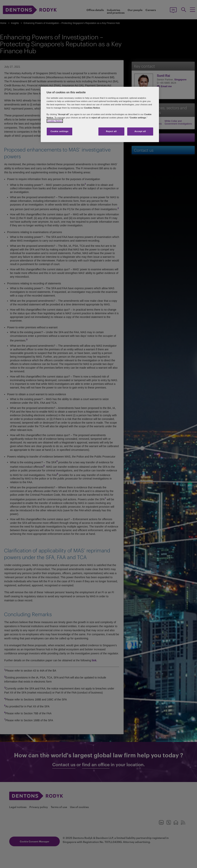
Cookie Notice (55, 121)
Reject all (111, 131)
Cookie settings (59, 131)
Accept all (140, 131)
